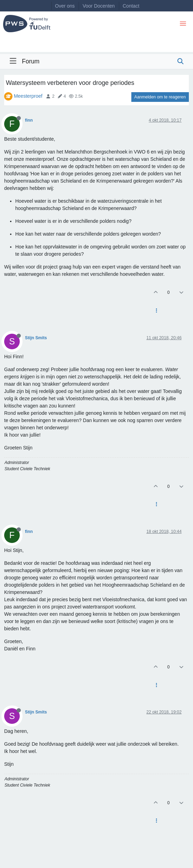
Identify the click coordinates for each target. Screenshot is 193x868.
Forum (31, 61)
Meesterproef (28, 96)
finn (29, 120)
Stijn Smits (36, 338)
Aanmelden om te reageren (160, 97)
